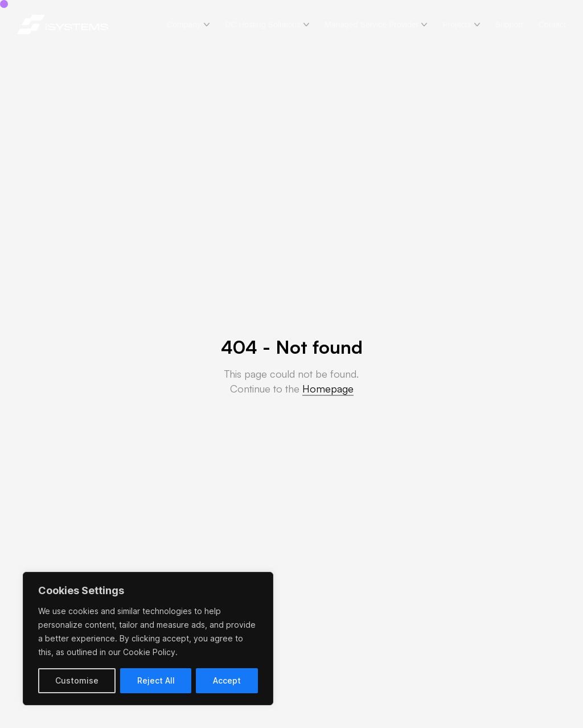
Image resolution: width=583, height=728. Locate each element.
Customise (77, 680)
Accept (227, 680)
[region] (148, 639)
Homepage (328, 388)
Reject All (156, 680)
